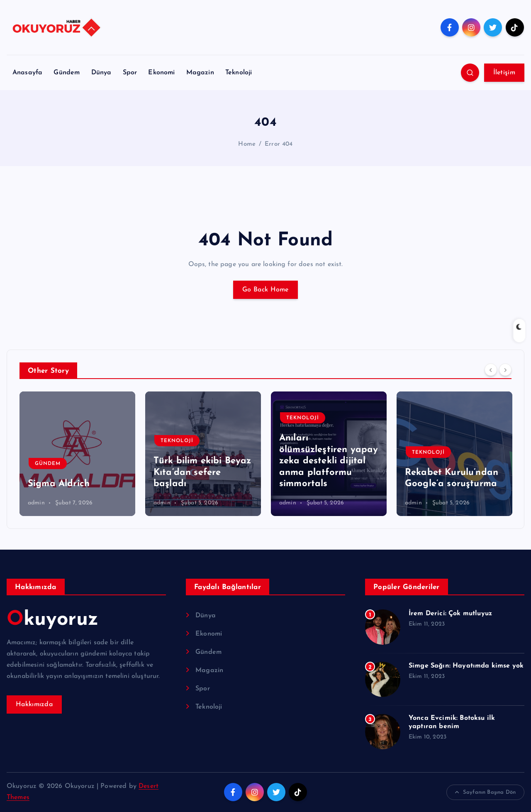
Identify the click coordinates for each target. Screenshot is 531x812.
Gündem (67, 73)
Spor (130, 73)
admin (36, 503)
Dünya (101, 73)
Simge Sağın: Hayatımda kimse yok (466, 666)
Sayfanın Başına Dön (485, 792)
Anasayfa (27, 73)
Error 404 (279, 144)
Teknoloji (239, 73)
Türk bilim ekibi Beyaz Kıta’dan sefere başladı (202, 472)
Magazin (200, 73)
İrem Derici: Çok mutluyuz (450, 614)
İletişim (504, 73)
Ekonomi (161, 73)
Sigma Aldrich (59, 484)
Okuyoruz (52, 620)
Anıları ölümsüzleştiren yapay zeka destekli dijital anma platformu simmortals (329, 461)
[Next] (505, 370)
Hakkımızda (34, 704)
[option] (77, 454)
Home (247, 144)
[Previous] (491, 370)
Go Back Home (265, 290)
